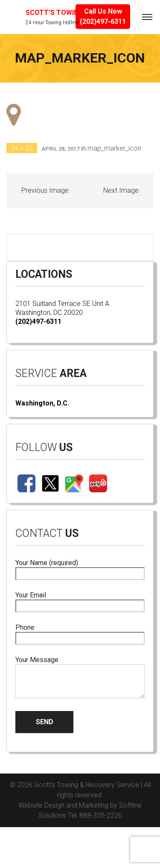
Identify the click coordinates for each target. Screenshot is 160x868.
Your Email (80, 601)
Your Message (80, 678)
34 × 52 (22, 148)
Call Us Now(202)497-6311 (103, 16)
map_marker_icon (114, 148)
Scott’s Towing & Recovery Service (87, 785)
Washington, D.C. (42, 403)
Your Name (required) (80, 568)
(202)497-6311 (38, 321)
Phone (80, 633)
